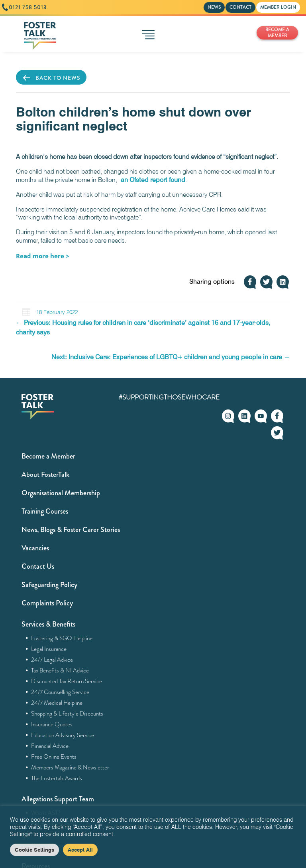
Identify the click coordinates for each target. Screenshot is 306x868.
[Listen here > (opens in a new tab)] (43, 256)
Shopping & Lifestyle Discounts (67, 714)
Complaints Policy (47, 603)
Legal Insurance (49, 649)
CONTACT (240, 7)
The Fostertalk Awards (57, 778)
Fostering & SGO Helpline (62, 638)
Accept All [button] (80, 850)
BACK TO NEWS (51, 78)
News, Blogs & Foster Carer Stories (71, 530)
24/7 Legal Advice (52, 660)
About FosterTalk (45, 475)
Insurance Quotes (52, 724)
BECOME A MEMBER (277, 33)
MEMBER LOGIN (278, 7)
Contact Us (38, 566)
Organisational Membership (61, 493)
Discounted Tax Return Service (67, 681)
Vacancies (35, 548)
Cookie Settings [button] (34, 850)
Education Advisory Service (63, 735)
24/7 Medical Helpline (57, 703)
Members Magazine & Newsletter (70, 767)
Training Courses (45, 511)
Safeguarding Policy (49, 585)
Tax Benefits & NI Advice (60, 670)
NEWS (214, 7)
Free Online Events (54, 757)
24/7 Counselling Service (60, 692)
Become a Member (48, 456)
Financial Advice (50, 746)
